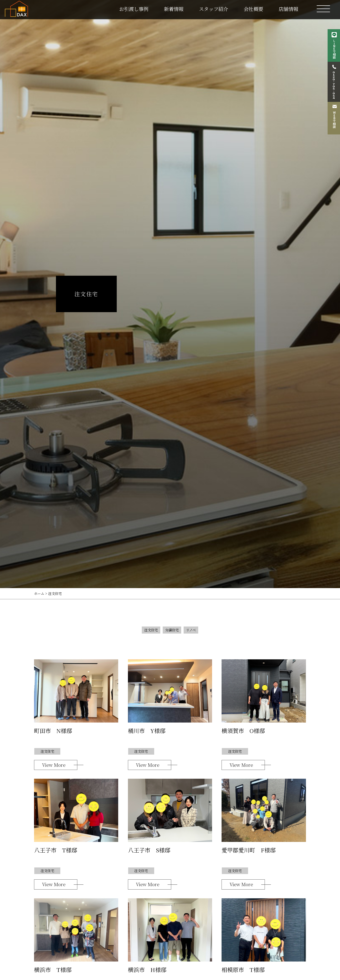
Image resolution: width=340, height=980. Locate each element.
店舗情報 (288, 9)
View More (54, 765)
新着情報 (174, 9)
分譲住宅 (172, 630)
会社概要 (253, 9)
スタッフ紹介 (214, 9)
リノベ (191, 630)
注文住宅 (151, 630)
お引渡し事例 (134, 9)
